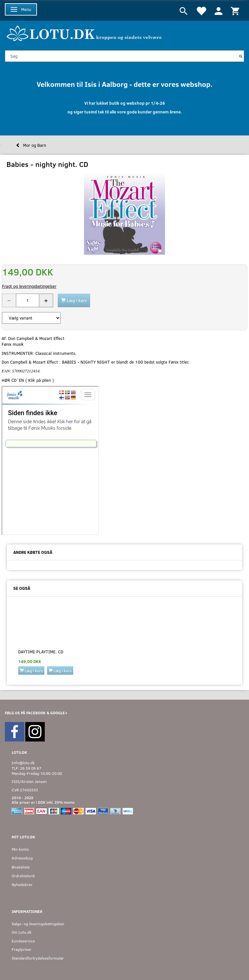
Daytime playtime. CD (41, 652)
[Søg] (241, 56)
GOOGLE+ (59, 713)
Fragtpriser (22, 949)
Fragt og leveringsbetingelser (29, 286)
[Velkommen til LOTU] (84, 33)
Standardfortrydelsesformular (38, 958)
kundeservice (23, 941)
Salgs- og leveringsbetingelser (38, 924)
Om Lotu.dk (22, 932)
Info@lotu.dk (23, 763)
